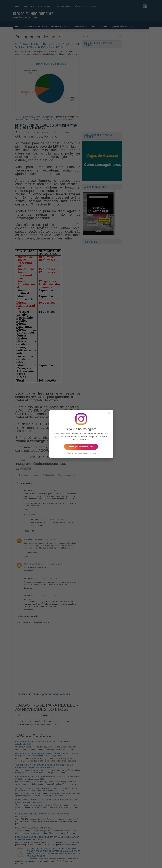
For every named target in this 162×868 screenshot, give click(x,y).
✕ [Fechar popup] (109, 413)
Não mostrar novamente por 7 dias (81, 453)
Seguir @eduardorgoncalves (81, 447)
